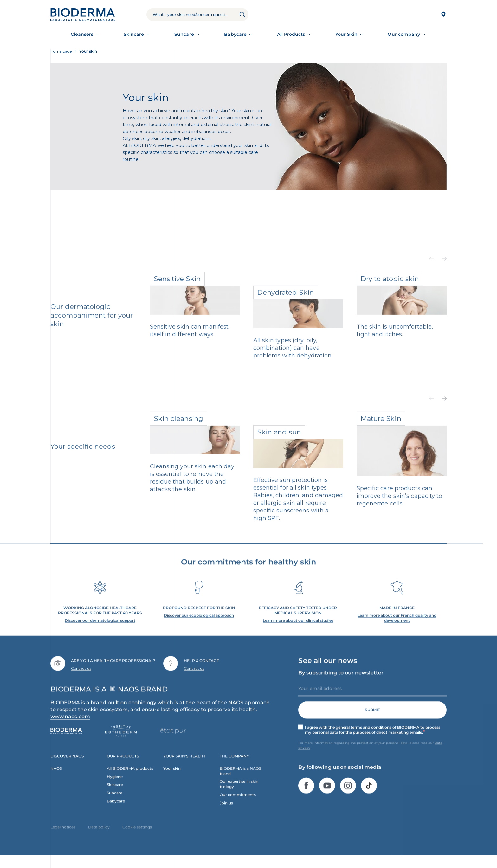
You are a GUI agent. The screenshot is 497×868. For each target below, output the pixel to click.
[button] (432, 267)
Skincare (134, 34)
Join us (226, 811)
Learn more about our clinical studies (298, 628)
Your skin (172, 776)
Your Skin (346, 34)
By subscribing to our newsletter (341, 680)
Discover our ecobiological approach (199, 623)
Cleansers (82, 34)
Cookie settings (137, 835)
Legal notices (63, 835)
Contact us (81, 676)
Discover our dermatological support (100, 628)
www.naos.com (70, 724)
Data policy (99, 835)
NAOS (56, 776)
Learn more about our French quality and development (397, 625)
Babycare (235, 34)
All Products (291, 34)
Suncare (184, 34)
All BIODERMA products (130, 776)
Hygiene (115, 784)
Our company (404, 34)
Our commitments (238, 803)
